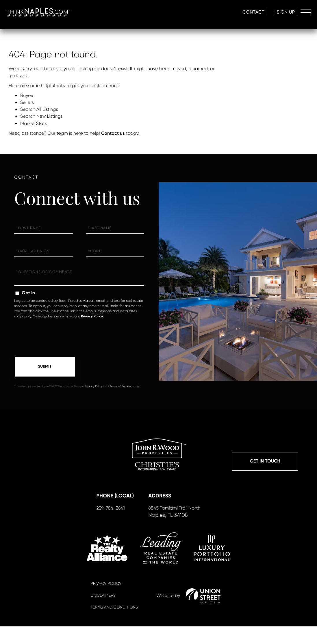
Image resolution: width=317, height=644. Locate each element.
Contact (235, 13)
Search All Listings (39, 109)
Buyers (27, 95)
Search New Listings (41, 116)
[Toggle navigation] (305, 13)
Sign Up (283, 13)
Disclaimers (103, 613)
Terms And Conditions (114, 625)
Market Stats (34, 123)
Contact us (113, 133)
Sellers (27, 102)
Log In (261, 13)
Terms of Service (120, 387)
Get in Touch (265, 463)
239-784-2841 (109, 525)
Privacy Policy (92, 317)
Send (45, 367)
